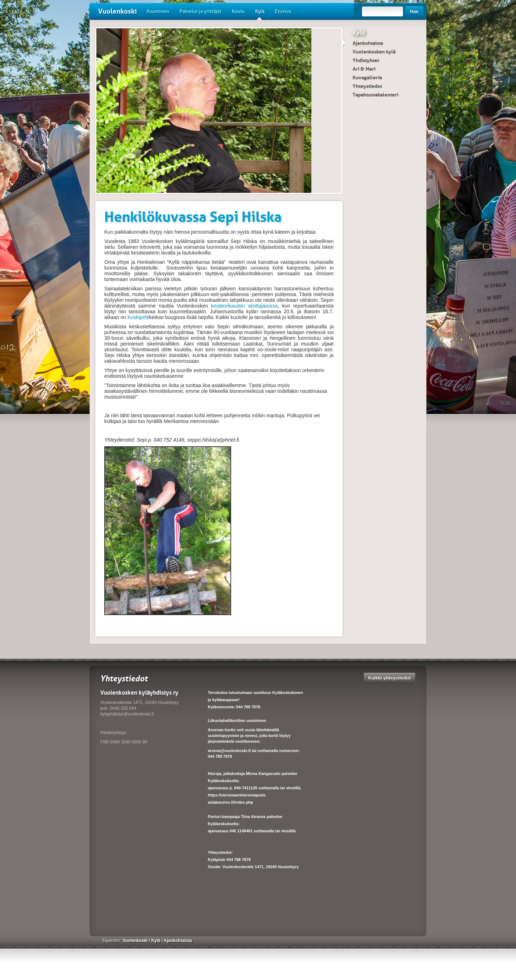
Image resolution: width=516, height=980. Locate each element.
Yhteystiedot (367, 86)
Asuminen (158, 11)
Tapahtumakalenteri (376, 95)
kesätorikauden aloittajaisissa (243, 306)
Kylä (260, 14)
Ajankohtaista (368, 43)
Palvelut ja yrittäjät (200, 11)
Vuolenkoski (118, 11)
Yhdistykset (366, 60)
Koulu (238, 11)
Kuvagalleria (367, 77)
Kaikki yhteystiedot (390, 678)
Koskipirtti (138, 317)
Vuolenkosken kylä (374, 52)
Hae (414, 11)
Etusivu (283, 11)
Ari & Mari (364, 69)
